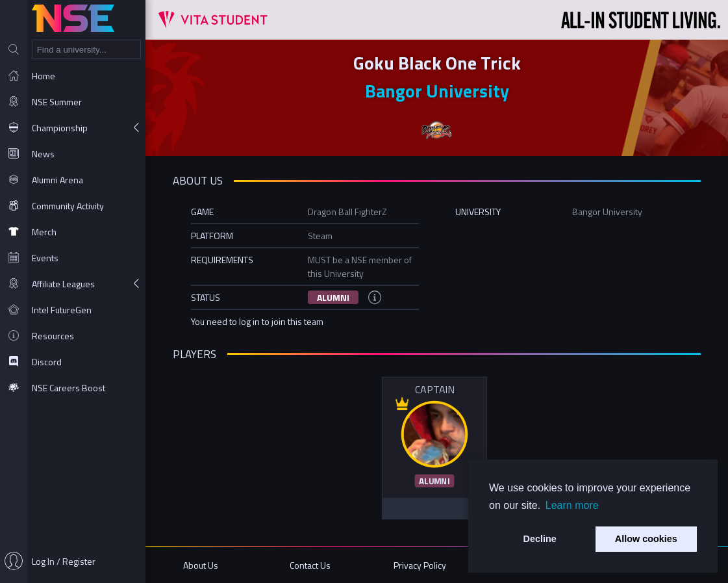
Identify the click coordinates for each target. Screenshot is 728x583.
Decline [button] (540, 539)
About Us (201, 565)
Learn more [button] (572, 505)
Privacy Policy (420, 565)
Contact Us (310, 565)
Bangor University (437, 91)
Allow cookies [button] (646, 539)
